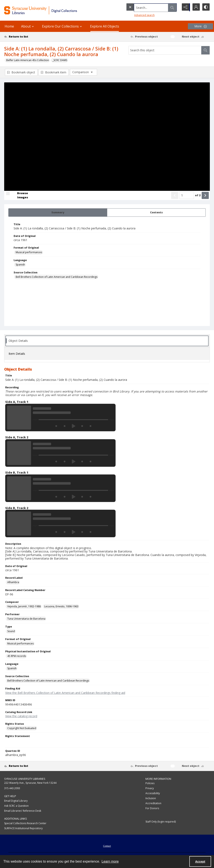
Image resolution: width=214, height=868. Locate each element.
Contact (107, 846)
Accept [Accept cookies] (200, 862)
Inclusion (151, 798)
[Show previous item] (175, 195)
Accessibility (153, 793)
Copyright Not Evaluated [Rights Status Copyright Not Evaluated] (22, 728)
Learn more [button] (110, 861)
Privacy (150, 788)
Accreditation (153, 803)
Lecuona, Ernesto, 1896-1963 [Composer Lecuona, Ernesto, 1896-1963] (61, 606)
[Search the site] (144, 7)
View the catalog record (21, 716)
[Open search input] (174, 7)
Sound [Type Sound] (11, 631)
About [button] (28, 26)
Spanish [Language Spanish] (20, 265)
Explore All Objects (105, 26)
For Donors (152, 808)
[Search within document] (205, 50)
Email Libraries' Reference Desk (23, 811)
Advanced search (136, 15)
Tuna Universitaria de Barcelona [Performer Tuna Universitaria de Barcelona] (26, 619)
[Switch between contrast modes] (206, 7)
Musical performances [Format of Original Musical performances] (29, 252)
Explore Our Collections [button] (62, 26)
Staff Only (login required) (161, 822)
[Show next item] (205, 195)
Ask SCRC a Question (16, 806)
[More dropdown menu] (200, 26)
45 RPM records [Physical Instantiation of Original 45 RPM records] (17, 656)
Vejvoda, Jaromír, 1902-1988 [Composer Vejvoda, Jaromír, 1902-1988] (24, 606)
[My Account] (195, 7)
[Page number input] (187, 195)
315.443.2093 (12, 788)
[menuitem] (107, 845)
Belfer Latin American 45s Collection (28, 60)
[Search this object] (165, 50)
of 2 (198, 195)
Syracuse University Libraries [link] (25, 779)
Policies (150, 783)
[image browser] (20, 195)
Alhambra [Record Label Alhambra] (13, 582)
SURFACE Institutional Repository (23, 828)
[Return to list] (32, 37)
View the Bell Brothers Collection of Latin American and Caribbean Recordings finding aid (65, 693)
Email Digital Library (16, 801)
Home (9, 26)
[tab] (58, 213)
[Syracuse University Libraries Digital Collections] (50, 10)
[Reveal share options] (185, 7)
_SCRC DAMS (60, 60)
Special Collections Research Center (25, 823)
